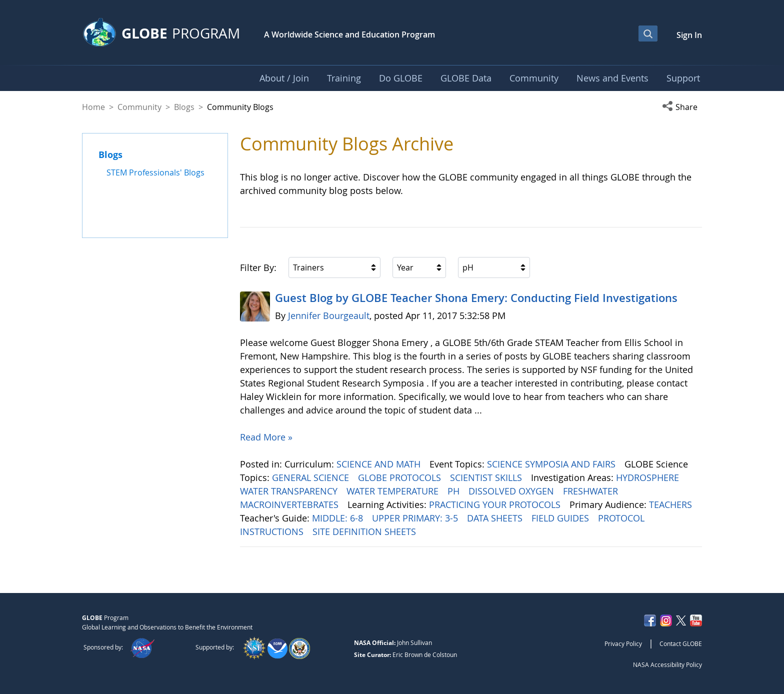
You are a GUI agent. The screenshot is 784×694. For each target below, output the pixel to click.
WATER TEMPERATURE (394, 491)
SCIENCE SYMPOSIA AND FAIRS (552, 464)
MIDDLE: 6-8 (339, 518)
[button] (682, 107)
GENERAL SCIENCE (312, 477)
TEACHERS (672, 504)
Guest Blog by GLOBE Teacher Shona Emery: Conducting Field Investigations (476, 298)
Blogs (184, 107)
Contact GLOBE (681, 643)
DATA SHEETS (496, 518)
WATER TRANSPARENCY (290, 491)
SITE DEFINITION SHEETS (365, 531)
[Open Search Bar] (648, 33)
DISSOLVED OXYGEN (512, 491)
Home (93, 107)
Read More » (266, 437)
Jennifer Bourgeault (329, 315)
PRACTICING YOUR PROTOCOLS (496, 504)
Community (139, 107)
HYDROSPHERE (649, 477)
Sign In (689, 35)
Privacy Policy (623, 643)
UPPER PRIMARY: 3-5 (416, 518)
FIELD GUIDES (561, 518)
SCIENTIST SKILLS (487, 477)
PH (455, 491)
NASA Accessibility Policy (667, 664)
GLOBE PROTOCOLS (401, 477)
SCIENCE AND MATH (380, 464)
